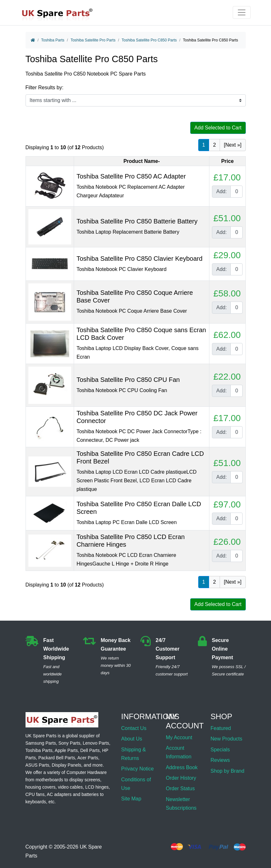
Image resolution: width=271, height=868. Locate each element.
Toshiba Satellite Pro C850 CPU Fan (128, 380)
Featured (221, 728)
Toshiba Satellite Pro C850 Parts (149, 40)
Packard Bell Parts (57, 758)
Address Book (182, 767)
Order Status (180, 788)
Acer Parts (88, 758)
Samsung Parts (41, 743)
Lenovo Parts (96, 743)
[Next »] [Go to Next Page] (233, 145)
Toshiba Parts (53, 40)
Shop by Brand (227, 771)
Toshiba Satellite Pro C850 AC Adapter (131, 176)
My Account (179, 737)
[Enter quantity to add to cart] (237, 192)
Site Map (131, 799)
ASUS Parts (38, 765)
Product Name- (142, 161)
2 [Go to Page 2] (214, 145)
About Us (132, 739)
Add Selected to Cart (218, 128)
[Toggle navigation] (242, 12)
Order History (181, 778)
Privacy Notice (138, 769)
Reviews (220, 760)
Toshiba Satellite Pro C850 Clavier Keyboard (140, 259)
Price (227, 161)
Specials (220, 750)
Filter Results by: (45, 88)
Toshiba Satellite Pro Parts (93, 40)
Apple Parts (66, 750)
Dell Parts (90, 750)
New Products (226, 739)
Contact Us (134, 728)
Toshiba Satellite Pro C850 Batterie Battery (137, 221)
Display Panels (67, 765)
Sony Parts (69, 743)
